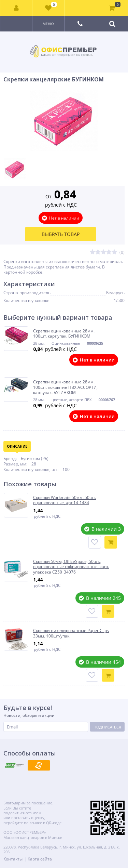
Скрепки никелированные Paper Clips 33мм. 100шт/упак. (71, 633)
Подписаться (107, 727)
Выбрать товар (61, 234)
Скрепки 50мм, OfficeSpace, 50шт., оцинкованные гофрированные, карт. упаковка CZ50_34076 (71, 567)
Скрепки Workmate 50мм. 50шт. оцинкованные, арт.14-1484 (65, 500)
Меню (48, 24)
